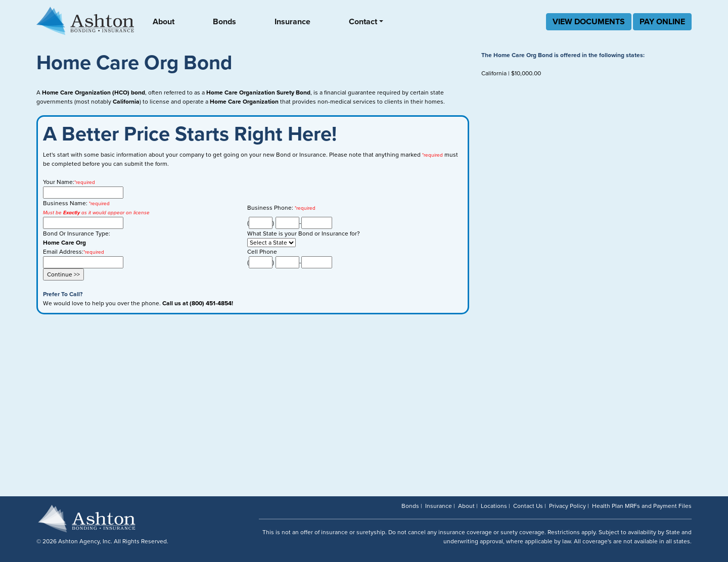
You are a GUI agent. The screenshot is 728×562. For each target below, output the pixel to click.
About (164, 22)
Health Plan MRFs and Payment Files (642, 506)
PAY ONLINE (662, 22)
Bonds (224, 22)
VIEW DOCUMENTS (589, 22)
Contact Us (528, 506)
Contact (363, 22)
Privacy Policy (567, 506)
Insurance (292, 22)
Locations (494, 506)
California (494, 73)
